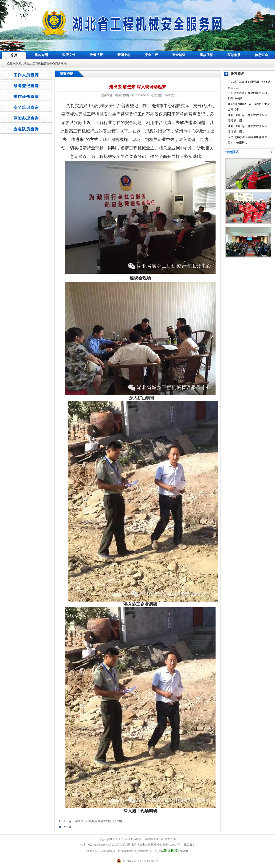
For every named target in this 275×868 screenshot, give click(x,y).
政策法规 (96, 55)
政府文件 (69, 55)
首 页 (14, 55)
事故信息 (206, 55)
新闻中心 (124, 55)
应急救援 (234, 55)
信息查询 (261, 55)
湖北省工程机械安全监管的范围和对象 (99, 821)
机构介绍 (41, 55)
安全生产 (151, 55)
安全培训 (179, 55)
